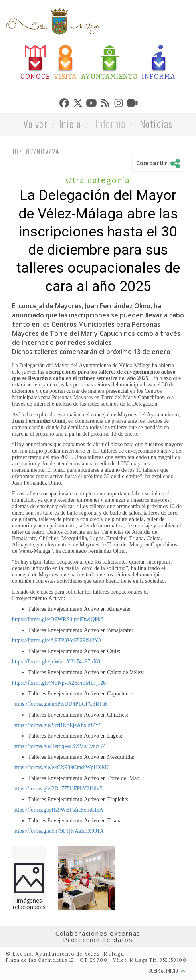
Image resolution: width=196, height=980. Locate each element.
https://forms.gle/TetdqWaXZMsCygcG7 (58, 746)
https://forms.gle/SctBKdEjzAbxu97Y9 (57, 725)
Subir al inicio (167, 971)
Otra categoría (98, 180)
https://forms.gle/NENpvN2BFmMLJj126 (59, 683)
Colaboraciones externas (98, 933)
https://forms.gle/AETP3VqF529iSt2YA (57, 640)
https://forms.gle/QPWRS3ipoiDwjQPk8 (58, 619)
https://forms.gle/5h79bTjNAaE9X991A (58, 831)
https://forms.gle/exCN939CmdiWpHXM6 (61, 767)
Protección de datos (98, 940)
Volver (35, 124)
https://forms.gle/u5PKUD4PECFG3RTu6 (60, 704)
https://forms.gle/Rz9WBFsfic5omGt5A (58, 810)
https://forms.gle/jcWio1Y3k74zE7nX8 (56, 662)
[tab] (35, 62)
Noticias (156, 124)
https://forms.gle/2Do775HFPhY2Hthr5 (57, 789)
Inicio (70, 124)
